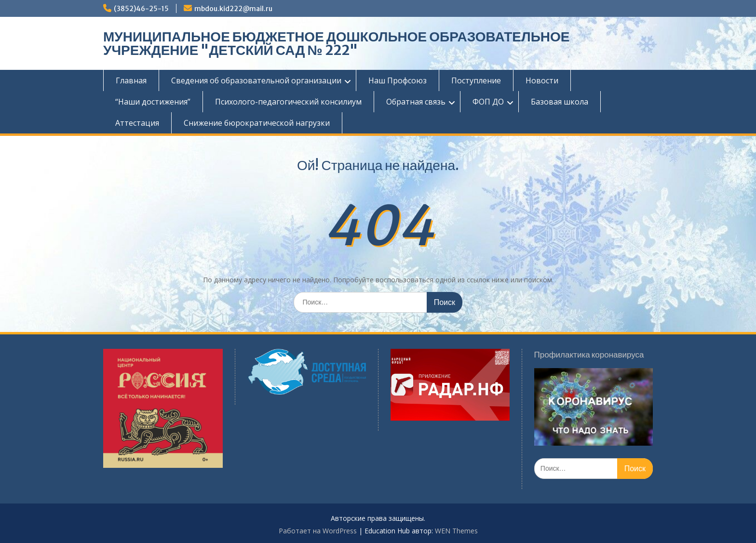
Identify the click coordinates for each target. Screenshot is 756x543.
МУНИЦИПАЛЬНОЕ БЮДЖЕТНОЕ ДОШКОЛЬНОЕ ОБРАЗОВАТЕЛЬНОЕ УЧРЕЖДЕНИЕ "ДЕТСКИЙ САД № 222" (336, 43)
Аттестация (137, 123)
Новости (542, 80)
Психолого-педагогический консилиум (288, 102)
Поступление (476, 80)
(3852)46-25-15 (141, 9)
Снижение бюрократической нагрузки (257, 123)
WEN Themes (456, 531)
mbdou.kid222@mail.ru (233, 9)
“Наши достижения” (153, 102)
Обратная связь (416, 102)
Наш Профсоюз (398, 80)
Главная (131, 80)
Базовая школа (560, 102)
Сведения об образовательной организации (256, 80)
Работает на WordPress (318, 531)
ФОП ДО (488, 102)
